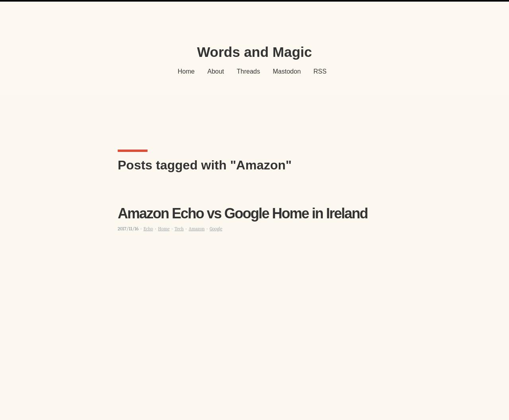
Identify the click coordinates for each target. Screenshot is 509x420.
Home (186, 71)
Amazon (196, 229)
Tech (179, 229)
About (216, 71)
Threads (248, 71)
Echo (148, 229)
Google (216, 229)
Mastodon (287, 71)
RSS (320, 71)
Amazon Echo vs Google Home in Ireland (243, 213)
